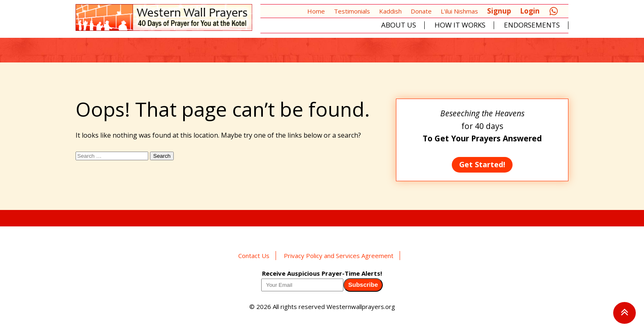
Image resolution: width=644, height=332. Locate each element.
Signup (499, 11)
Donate (421, 11)
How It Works (460, 25)
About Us (399, 25)
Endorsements (532, 25)
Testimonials (352, 11)
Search (162, 156)
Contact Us (254, 256)
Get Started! (482, 164)
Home (316, 11)
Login (530, 11)
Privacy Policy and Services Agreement (339, 256)
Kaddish (390, 11)
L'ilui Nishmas (459, 11)
